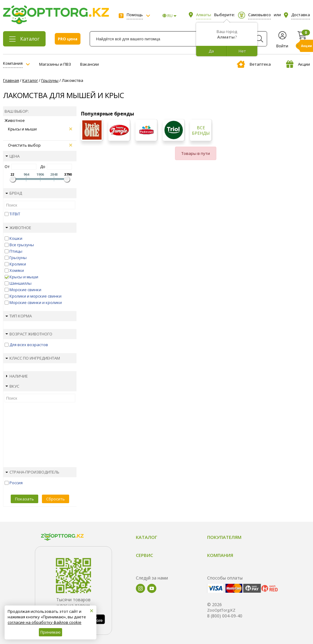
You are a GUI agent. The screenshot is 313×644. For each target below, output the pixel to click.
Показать (24, 499)
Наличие (17, 376)
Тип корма (19, 316)
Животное (18, 228)
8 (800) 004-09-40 (225, 616)
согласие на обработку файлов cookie (45, 622)
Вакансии (89, 64)
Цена (13, 156)
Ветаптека (254, 64)
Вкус (12, 386)
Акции (298, 64)
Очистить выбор (40, 145)
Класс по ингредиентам (33, 358)
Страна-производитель (32, 472)
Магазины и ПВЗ (55, 64)
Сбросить (56, 499)
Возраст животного (29, 334)
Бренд (14, 193)
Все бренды (201, 130)
